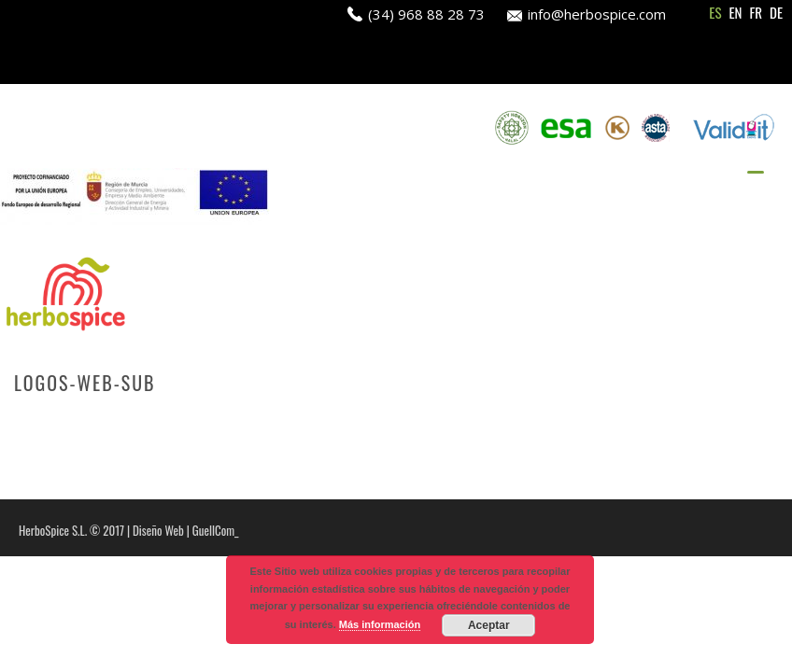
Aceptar (489, 625)
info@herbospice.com (597, 14)
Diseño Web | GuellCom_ (185, 530)
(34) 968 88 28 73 (426, 14)
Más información (380, 624)
